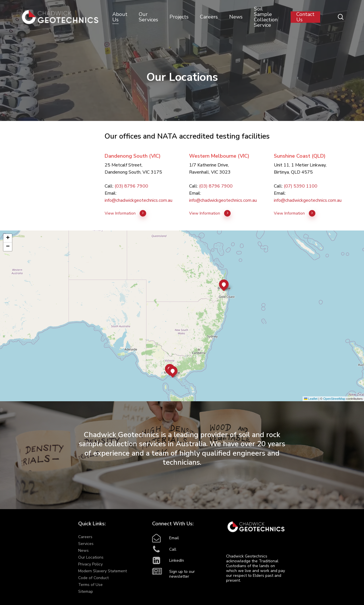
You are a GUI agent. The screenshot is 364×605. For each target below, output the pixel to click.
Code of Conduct (93, 578)
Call (173, 549)
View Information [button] (126, 213)
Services (86, 544)
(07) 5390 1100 (301, 186)
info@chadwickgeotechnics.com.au (138, 200)
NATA (167, 136)
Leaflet (311, 399)
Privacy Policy (90, 564)
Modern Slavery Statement (103, 571)
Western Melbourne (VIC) (219, 156)
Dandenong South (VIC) (133, 156)
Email (174, 538)
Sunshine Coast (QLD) (300, 156)
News (83, 551)
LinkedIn (177, 560)
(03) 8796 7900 (131, 186)
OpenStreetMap (334, 399)
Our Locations (91, 557)
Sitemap (86, 591)
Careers (85, 537)
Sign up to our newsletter (182, 574)
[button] (173, 371)
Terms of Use (90, 585)
